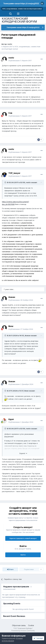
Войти (23, 555)
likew (11, 326)
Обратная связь (19, 625)
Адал (11, 419)
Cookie (31, 625)
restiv (10, 44)
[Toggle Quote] (6, 182)
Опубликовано (20, 61)
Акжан (12, 297)
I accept (38, 638)
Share (10, 569)
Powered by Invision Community (23, 631)
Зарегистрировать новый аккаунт (23, 538)
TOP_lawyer (14, 173)
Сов (10, 113)
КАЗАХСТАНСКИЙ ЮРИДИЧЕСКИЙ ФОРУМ (19, 20)
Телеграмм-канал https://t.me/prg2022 (21, 3)
